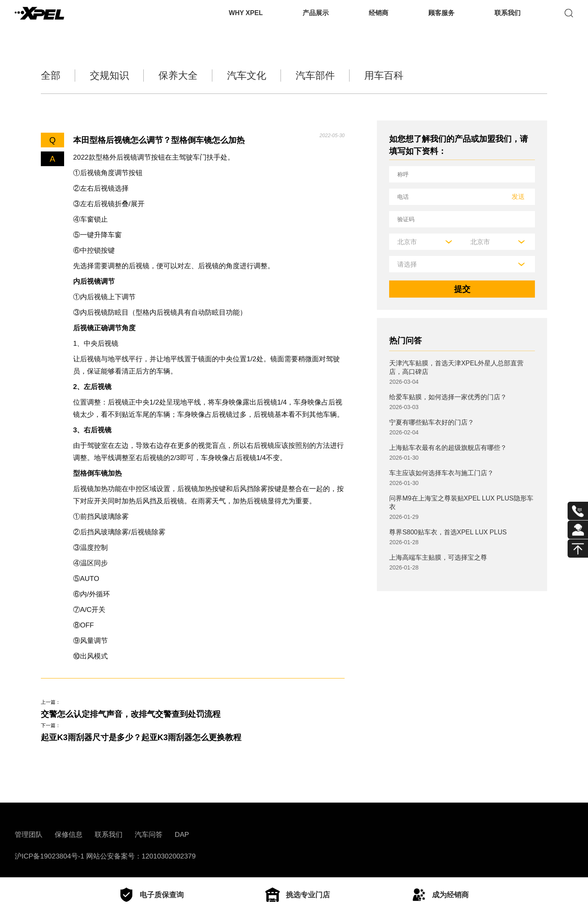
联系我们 (508, 18)
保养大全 (178, 75)
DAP (182, 835)
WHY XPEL (246, 18)
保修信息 (69, 835)
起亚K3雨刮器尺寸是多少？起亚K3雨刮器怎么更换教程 (141, 737)
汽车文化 (247, 75)
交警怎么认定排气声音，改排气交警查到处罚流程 (131, 714)
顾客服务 (441, 18)
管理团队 (29, 835)
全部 (51, 75)
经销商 (379, 18)
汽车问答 (149, 835)
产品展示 (316, 18)
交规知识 (109, 75)
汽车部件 (315, 75)
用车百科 (384, 75)
